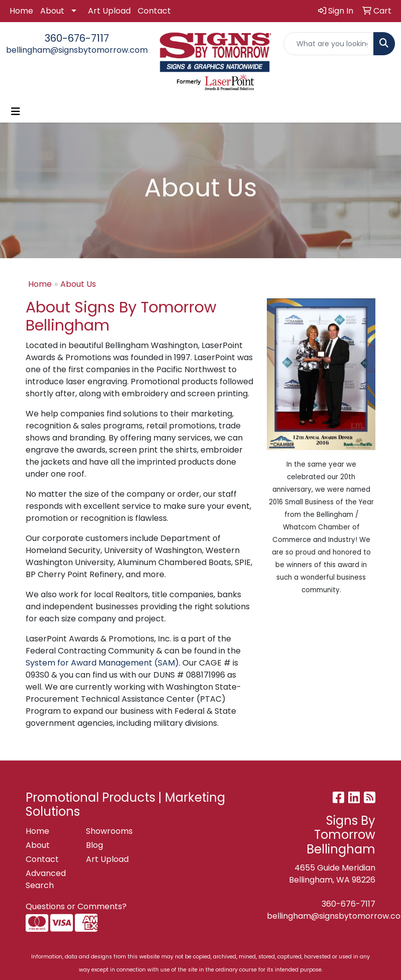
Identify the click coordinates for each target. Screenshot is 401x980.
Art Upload (109, 11)
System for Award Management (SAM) (102, 663)
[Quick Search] (329, 44)
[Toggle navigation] (16, 112)
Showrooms (109, 831)
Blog (94, 845)
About (52, 11)
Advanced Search (46, 879)
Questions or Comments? (76, 906)
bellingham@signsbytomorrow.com (77, 50)
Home (21, 11)
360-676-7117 (77, 38)
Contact (154, 11)
